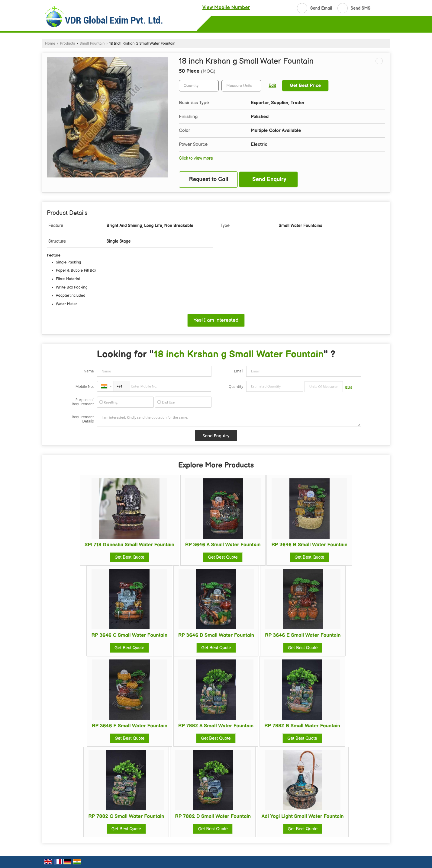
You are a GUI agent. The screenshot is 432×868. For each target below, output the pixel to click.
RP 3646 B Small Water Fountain (309, 545)
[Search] (382, 7)
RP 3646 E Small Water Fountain (303, 635)
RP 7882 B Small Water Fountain (302, 726)
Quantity (236, 386)
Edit (272, 86)
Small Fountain (92, 44)
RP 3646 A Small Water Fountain (223, 545)
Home (50, 44)
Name (89, 371)
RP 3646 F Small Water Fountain (130, 726)
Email (239, 371)
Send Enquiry (269, 179)
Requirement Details (83, 419)
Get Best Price (305, 86)
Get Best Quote (129, 557)
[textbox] (241, 86)
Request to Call (209, 179)
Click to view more (196, 158)
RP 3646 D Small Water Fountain (216, 635)
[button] (226, 8)
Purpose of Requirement (83, 402)
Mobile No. (85, 386)
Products (67, 44)
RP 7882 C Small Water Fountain (126, 816)
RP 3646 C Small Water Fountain (129, 635)
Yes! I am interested (216, 320)
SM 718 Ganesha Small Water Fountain (129, 545)
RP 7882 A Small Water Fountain (216, 726)
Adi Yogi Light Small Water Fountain (303, 816)
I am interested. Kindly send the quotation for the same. (229, 419)
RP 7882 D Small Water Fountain (213, 816)
